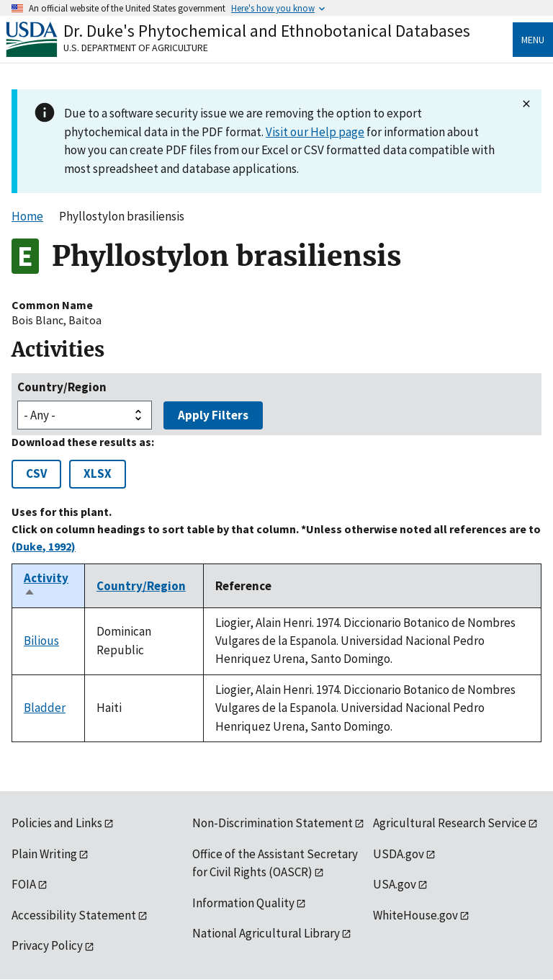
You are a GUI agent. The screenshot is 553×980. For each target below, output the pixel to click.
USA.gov (395, 884)
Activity (46, 586)
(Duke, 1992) (44, 546)
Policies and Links (57, 823)
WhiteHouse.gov (415, 915)
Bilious (41, 641)
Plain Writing (44, 854)
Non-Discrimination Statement (273, 823)
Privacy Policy (47, 945)
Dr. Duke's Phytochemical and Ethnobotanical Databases (267, 31)
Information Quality (243, 903)
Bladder (45, 708)
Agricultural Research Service (450, 823)
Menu (533, 40)
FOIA (24, 884)
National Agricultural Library (266, 933)
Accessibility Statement (74, 915)
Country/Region (62, 387)
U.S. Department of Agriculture (136, 48)
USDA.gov (399, 854)
